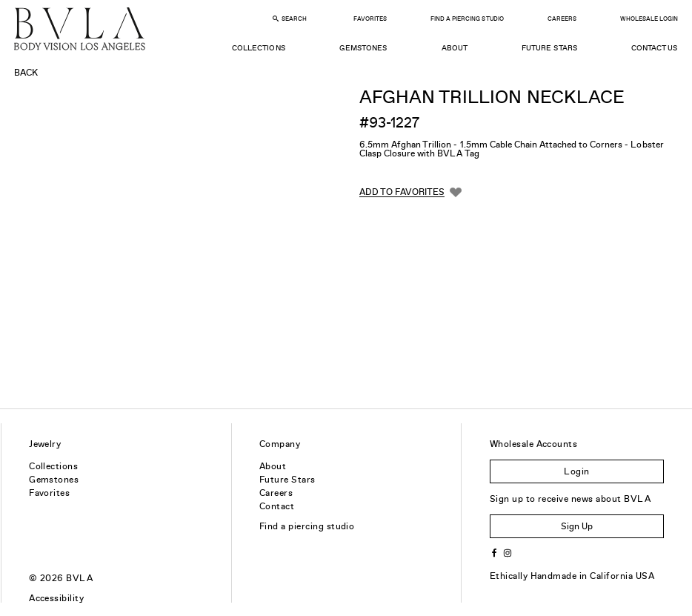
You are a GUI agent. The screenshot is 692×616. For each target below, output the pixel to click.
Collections (258, 48)
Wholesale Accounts (534, 444)
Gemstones (363, 48)
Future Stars (549, 48)
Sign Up (577, 526)
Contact (277, 506)
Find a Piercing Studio (467, 19)
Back (26, 73)
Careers (562, 19)
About (455, 48)
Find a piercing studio (307, 526)
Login (576, 471)
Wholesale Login (649, 19)
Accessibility (56, 598)
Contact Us (654, 48)
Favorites (370, 19)
